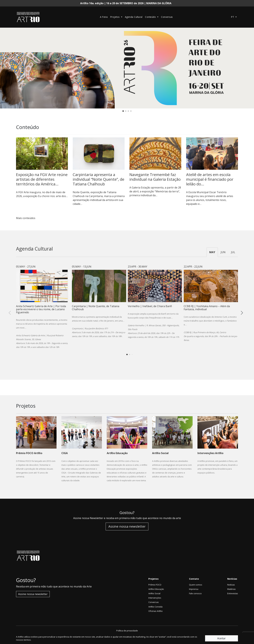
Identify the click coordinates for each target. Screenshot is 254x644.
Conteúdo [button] (151, 17)
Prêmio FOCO (155, 585)
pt (233, 17)
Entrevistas (233, 593)
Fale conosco (195, 593)
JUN (223, 252)
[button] (123, 111)
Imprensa (194, 589)
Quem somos (196, 585)
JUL (233, 252)
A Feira (104, 17)
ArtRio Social (154, 593)
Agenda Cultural (134, 17)
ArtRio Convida (155, 607)
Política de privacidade (127, 631)
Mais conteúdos (27, 218)
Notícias (231, 585)
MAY (212, 252)
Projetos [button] (115, 17)
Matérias (231, 589)
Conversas (167, 17)
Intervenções (155, 598)
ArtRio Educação (156, 589)
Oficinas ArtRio (156, 611)
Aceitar (221, 638)
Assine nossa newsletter (127, 526)
